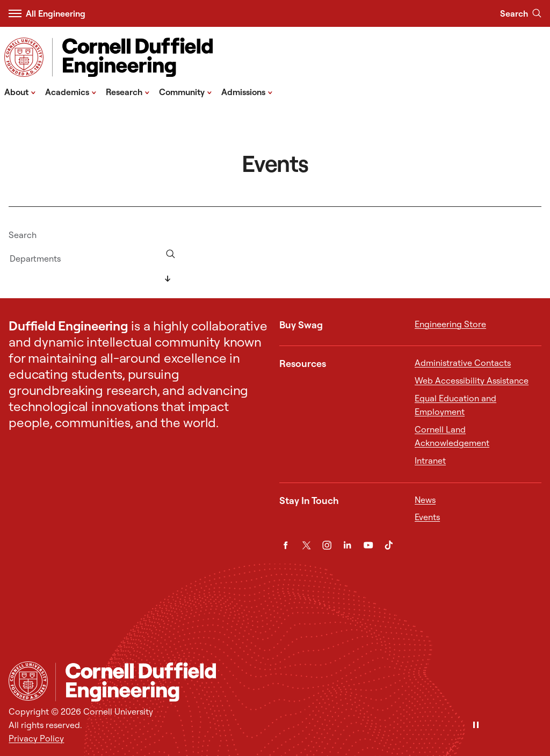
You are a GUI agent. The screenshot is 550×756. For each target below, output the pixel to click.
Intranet (430, 460)
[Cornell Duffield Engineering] (298, 682)
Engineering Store (450, 324)
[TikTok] (389, 545)
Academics (71, 91)
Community (186, 91)
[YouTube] (368, 545)
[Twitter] (306, 545)
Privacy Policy (36, 738)
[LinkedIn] (347, 545)
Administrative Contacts (463, 363)
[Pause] (476, 726)
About (20, 91)
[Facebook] (285, 545)
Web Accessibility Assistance (472, 380)
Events (427, 517)
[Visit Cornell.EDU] (24, 57)
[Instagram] (327, 545)
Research (128, 91)
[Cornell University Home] (28, 681)
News (425, 500)
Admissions (247, 91)
